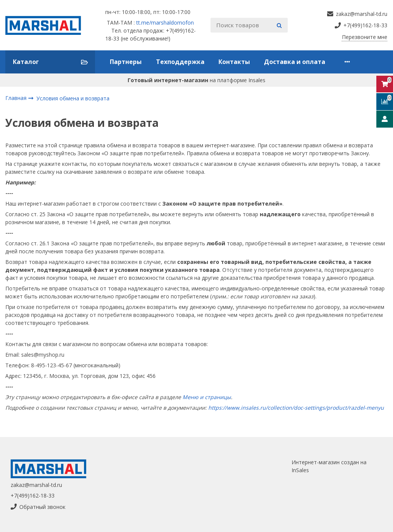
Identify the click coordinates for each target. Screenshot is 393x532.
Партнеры (126, 62)
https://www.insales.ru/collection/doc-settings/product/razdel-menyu (296, 408)
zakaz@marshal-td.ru (36, 485)
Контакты (234, 62)
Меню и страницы (207, 397)
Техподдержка (180, 62)
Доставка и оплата (295, 62)
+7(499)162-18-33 (33, 495)
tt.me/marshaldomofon (165, 23)
